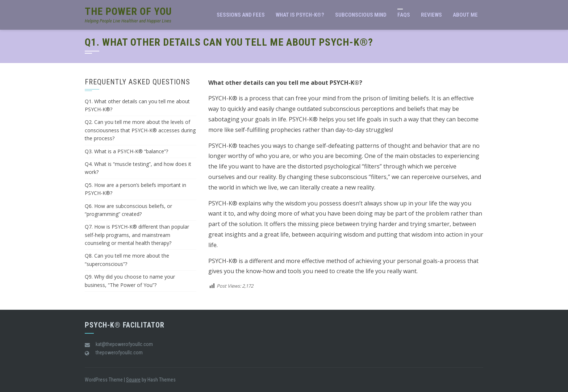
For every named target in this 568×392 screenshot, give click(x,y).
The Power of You (128, 11)
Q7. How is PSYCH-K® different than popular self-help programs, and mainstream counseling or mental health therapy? (137, 235)
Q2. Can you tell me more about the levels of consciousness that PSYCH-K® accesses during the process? (140, 130)
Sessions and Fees (241, 15)
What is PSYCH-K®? (300, 15)
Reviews (431, 15)
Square (133, 380)
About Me (465, 15)
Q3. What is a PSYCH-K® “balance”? (126, 151)
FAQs (404, 15)
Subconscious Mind (361, 15)
